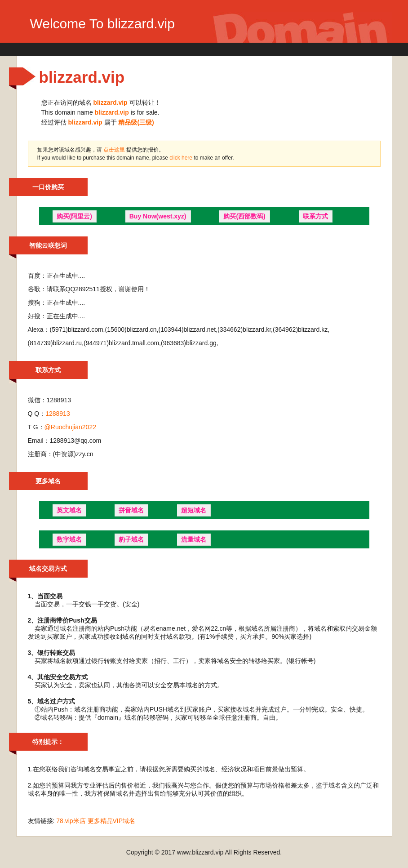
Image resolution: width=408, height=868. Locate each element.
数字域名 (69, 539)
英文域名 (69, 510)
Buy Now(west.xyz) (158, 216)
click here (182, 158)
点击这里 (114, 150)
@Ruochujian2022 (70, 427)
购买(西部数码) (244, 216)
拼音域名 (131, 510)
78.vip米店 (71, 821)
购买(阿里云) (74, 216)
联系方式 (315, 216)
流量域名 (194, 539)
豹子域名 (131, 539)
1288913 (58, 414)
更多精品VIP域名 (112, 821)
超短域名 (194, 510)
